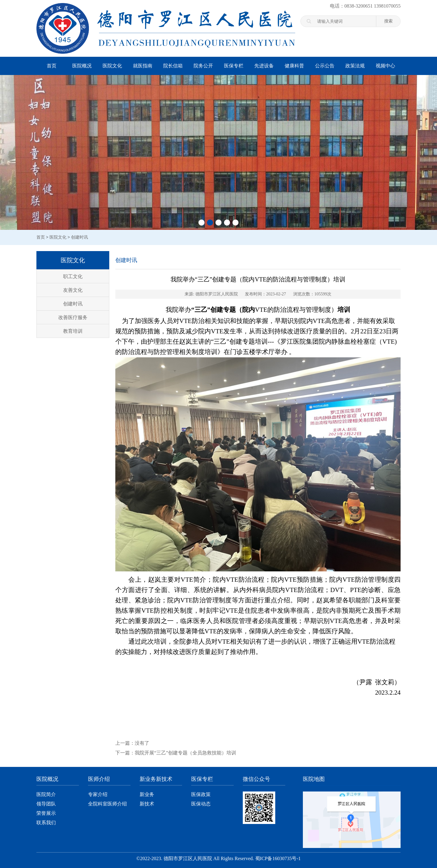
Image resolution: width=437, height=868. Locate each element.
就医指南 (143, 66)
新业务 (147, 794)
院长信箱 (173, 66)
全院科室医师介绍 (107, 804)
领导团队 (46, 804)
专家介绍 (98, 794)
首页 (52, 66)
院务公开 (203, 66)
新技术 (147, 804)
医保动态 (201, 804)
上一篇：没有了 (132, 743)
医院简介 (46, 794)
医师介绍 (99, 779)
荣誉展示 (46, 813)
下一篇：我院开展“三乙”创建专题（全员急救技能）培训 (176, 753)
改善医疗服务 (73, 317)
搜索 (388, 21)
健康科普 (294, 66)
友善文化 (73, 290)
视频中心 (385, 66)
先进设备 (264, 66)
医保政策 (201, 794)
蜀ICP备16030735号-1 (278, 858)
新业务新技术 (156, 779)
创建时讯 (80, 237)
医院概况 (82, 66)
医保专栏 (234, 66)
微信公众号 (256, 779)
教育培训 (73, 331)
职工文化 (73, 276)
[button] (202, 223)
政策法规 (355, 66)
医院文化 (112, 66)
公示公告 (325, 66)
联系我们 (46, 823)
